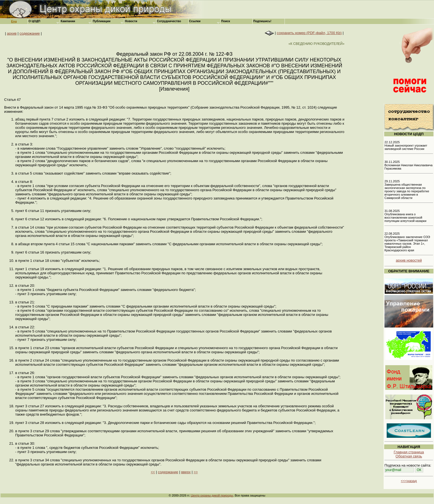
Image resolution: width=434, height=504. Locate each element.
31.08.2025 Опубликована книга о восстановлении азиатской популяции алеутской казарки (405, 216)
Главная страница (409, 452)
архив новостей (409, 260)
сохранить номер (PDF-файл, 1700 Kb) (309, 33)
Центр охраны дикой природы (212, 495)
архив (12, 33)
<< (153, 472)
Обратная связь (409, 456)
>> (196, 472)
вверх (186, 472)
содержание (30, 33)
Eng (14, 21)
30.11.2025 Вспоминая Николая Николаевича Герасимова (409, 165)
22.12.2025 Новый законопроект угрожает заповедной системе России (406, 145)
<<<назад (409, 481)
